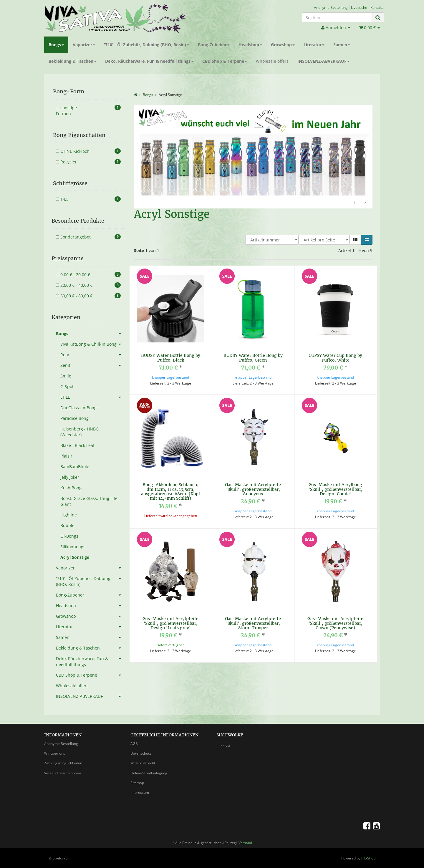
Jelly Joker (70, 477)
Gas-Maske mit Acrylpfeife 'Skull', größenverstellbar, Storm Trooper (253, 623)
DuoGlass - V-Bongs (79, 408)
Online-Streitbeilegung (149, 773)
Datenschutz (141, 753)
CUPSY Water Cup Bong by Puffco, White (335, 358)
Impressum (140, 792)
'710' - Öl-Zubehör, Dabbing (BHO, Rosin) (146, 45)
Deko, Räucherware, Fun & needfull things (149, 61)
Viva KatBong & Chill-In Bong (93, 344)
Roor (93, 355)
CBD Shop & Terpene (225, 61)
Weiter (365, 203)
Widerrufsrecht (143, 763)
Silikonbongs (73, 547)
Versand (245, 843)
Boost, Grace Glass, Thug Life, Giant (90, 501)
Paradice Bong (74, 418)
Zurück (355, 203)
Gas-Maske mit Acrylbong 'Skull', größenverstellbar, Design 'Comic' (336, 489)
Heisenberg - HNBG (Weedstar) (79, 432)
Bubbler (68, 525)
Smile (66, 376)
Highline (69, 515)
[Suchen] (337, 17)
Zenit (93, 365)
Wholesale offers (272, 61)
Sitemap (137, 783)
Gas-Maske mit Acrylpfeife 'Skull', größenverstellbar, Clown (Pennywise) (335, 623)
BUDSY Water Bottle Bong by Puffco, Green (253, 358)
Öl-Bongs (69, 536)
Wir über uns (55, 753)
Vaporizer (84, 45)
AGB (134, 744)
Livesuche (359, 7)
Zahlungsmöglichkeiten (63, 763)
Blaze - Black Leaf (77, 445)
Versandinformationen (63, 773)
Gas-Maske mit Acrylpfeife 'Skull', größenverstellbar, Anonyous (253, 489)
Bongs (56, 45)
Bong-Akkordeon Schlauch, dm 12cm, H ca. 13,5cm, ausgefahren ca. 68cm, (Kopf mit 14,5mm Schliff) (171, 491)
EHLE (93, 397)
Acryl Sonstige (75, 557)
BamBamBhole (75, 467)
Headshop (250, 45)
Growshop (283, 45)
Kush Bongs (72, 488)
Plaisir (66, 456)
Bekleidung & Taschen (72, 61)
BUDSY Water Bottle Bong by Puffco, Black (171, 358)
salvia (226, 746)
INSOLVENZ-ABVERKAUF (323, 61)
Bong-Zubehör (214, 45)
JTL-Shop (368, 858)
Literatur (314, 45)
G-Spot (67, 386)
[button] (355, 240)
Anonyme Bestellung (331, 7)
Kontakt (377, 7)
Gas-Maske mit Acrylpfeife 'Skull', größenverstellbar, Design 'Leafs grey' (170, 623)
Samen (342, 45)
